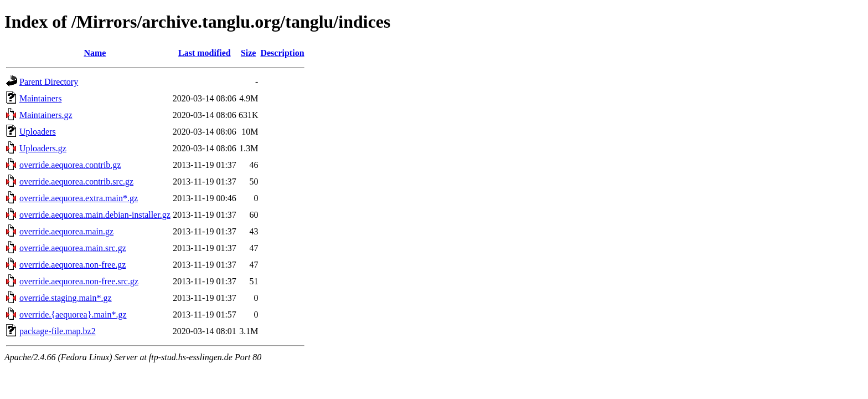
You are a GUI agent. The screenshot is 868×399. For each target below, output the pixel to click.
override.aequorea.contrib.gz (70, 165)
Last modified (205, 53)
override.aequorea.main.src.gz (73, 248)
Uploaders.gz (43, 148)
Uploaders (38, 132)
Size (249, 53)
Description (282, 53)
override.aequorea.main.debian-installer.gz (95, 215)
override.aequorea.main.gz (66, 231)
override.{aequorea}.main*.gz (73, 314)
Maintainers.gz (46, 115)
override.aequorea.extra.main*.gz (79, 198)
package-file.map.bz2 (58, 331)
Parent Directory (49, 82)
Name (95, 53)
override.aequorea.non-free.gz (73, 265)
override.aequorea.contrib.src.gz (76, 181)
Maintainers (40, 98)
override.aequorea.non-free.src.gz (79, 281)
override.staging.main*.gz (66, 298)
